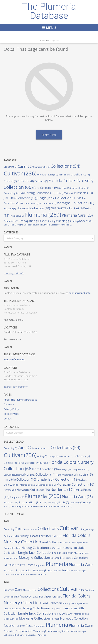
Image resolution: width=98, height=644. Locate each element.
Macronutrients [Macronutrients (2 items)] (29, 203)
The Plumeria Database (49, 11)
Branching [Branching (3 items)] (10, 167)
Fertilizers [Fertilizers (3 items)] (41, 181)
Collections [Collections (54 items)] (65, 166)
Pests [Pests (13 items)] (29, 565)
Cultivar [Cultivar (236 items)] (20, 173)
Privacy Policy (11, 409)
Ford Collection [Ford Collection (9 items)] (45, 188)
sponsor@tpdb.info (80, 293)
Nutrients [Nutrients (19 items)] (62, 208)
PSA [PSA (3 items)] (44, 221)
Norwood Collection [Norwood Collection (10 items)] (33, 208)
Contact (8, 419)
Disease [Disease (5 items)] (10, 181)
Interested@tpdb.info (16, 387)
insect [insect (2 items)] (72, 193)
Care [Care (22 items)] (25, 166)
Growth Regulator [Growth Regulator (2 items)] (14, 193)
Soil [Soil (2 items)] (7, 225)
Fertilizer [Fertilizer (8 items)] (26, 181)
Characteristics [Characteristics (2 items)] (42, 167)
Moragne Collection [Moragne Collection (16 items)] (75, 203)
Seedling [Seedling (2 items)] (75, 221)
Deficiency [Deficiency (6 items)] (82, 174)
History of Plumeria (14, 359)
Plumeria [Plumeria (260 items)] (43, 215)
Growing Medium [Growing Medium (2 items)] (79, 188)
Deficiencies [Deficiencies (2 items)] (66, 175)
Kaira (56, 41)
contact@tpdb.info (14, 273)
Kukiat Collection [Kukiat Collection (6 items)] (63, 553)
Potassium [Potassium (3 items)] (11, 221)
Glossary (9, 404)
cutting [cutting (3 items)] (42, 175)
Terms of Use (11, 414)
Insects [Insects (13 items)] (85, 193)
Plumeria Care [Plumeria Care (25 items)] (77, 215)
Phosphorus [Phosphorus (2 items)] (17, 216)
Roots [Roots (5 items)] (64, 221)
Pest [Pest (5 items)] (78, 208)
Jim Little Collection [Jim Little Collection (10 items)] (20, 198)
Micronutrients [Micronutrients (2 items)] (47, 203)
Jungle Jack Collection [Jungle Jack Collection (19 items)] (58, 198)
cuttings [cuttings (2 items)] (53, 175)
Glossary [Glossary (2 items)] (64, 188)
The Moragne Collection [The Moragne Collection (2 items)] (24, 225)
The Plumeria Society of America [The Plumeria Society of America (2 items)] (55, 225)
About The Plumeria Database (21, 400)
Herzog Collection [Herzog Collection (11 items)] (40, 193)
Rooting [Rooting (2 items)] (53, 221)
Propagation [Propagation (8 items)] (29, 221)
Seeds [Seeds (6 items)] (87, 221)
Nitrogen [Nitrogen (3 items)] (10, 208)
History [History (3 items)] (61, 193)
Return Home (49, 135)
